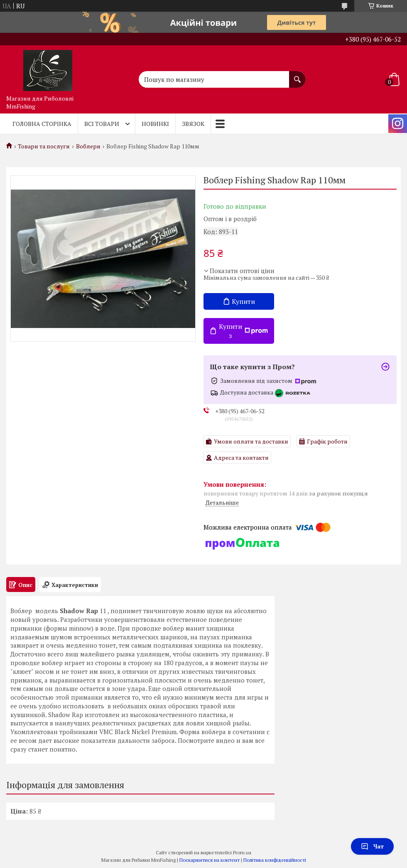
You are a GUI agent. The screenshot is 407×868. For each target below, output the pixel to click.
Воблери (88, 146)
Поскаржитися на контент (210, 860)
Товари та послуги (44, 146)
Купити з (243, 331)
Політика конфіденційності (275, 860)
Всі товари (102, 124)
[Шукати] (297, 75)
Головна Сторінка (42, 124)
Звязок (193, 124)
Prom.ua (242, 852)
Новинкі (155, 124)
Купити (243, 301)
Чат (372, 846)
